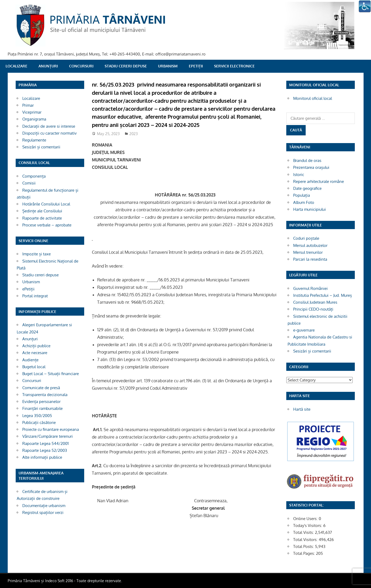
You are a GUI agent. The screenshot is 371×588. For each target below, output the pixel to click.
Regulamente (34, 140)
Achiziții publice (36, 346)
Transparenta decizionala (45, 395)
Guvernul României (310, 288)
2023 (134, 134)
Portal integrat (35, 296)
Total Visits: (304, 532)
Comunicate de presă (41, 388)
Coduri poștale (306, 238)
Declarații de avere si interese (49, 126)
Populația (302, 195)
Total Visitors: (306, 540)
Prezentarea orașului (311, 167)
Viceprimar (32, 112)
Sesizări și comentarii (41, 147)
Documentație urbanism (44, 506)
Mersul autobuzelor (310, 245)
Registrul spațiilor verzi (43, 512)
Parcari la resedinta (310, 259)
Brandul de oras (307, 160)
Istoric (299, 175)
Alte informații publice (42, 457)
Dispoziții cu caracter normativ (50, 133)
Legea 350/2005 (37, 416)
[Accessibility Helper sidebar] (365, 6)
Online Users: (306, 519)
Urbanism (168, 66)
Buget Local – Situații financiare (51, 374)
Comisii (29, 183)
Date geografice (307, 188)
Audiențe (30, 360)
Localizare (16, 66)
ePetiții (196, 66)
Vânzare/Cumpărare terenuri (48, 436)
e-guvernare (304, 330)
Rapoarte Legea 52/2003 (45, 450)
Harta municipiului (310, 209)
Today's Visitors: (308, 525)
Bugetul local (34, 367)
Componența (34, 176)
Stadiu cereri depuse (126, 66)
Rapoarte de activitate (42, 218)
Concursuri (81, 66)
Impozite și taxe (37, 254)
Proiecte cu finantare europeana (51, 429)
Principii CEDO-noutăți (313, 309)
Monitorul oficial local (313, 98)
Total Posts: (304, 546)
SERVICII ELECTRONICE (234, 66)
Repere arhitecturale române (319, 181)
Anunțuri (48, 66)
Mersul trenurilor (308, 252)
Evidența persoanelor (41, 402)
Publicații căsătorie (39, 422)
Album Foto (304, 202)
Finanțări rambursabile (42, 408)
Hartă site (302, 409)
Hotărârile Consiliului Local (46, 204)
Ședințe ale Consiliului (42, 211)
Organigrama (34, 119)
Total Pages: (305, 553)
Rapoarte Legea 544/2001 (46, 443)
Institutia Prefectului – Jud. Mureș (323, 295)
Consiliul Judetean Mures (315, 302)
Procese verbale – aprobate (47, 225)
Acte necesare (35, 353)
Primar (28, 105)
